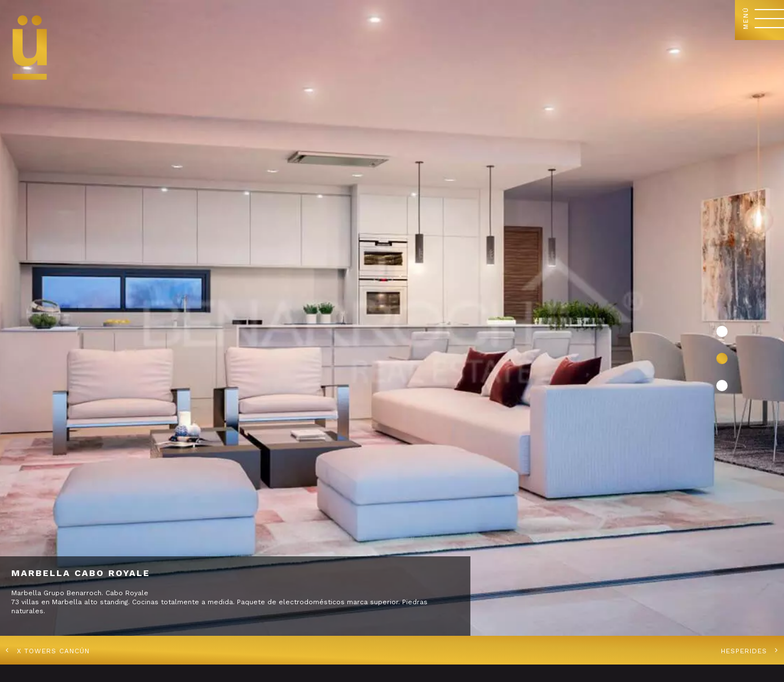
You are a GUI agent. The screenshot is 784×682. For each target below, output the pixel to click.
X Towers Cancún (53, 651)
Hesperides (744, 651)
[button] (722, 331)
